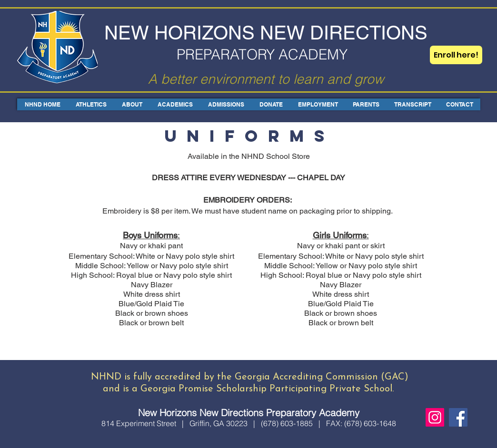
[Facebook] (458, 417)
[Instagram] (435, 417)
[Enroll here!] (456, 55)
